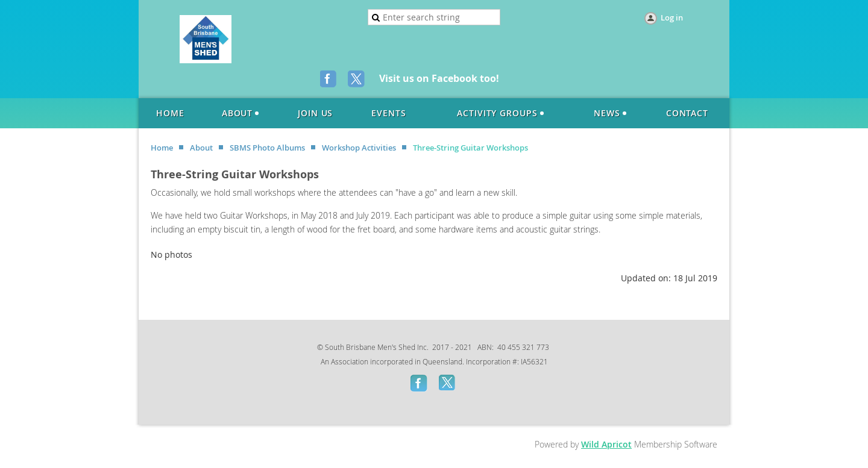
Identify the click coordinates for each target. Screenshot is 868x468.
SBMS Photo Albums (267, 148)
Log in (672, 17)
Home (162, 148)
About (201, 148)
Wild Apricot (606, 444)
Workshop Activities (359, 148)
